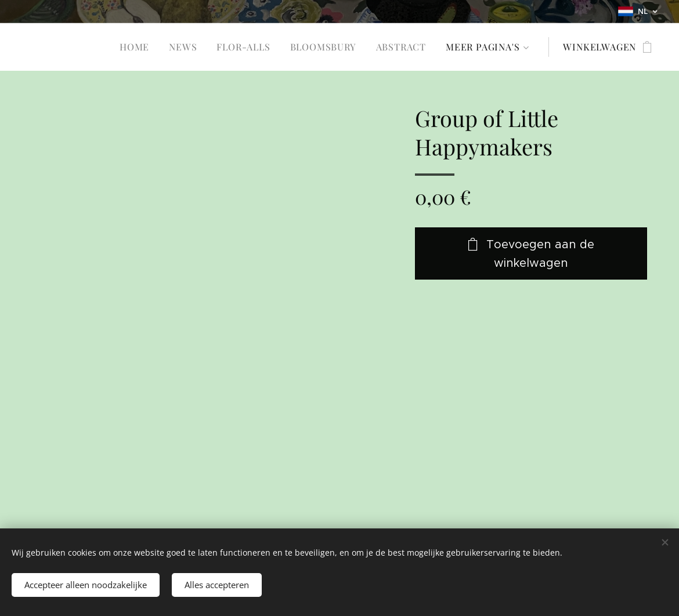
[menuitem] (134, 47)
